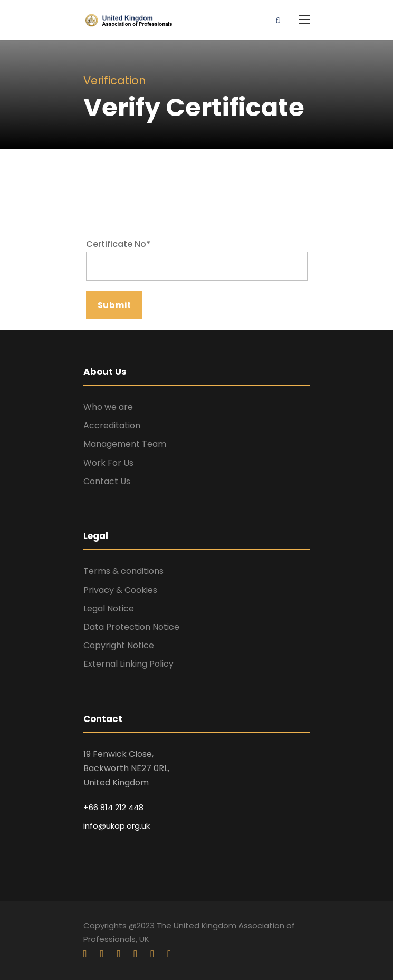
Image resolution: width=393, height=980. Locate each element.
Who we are (108, 407)
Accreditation (112, 425)
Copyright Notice (119, 645)
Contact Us (107, 481)
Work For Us (108, 463)
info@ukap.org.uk (117, 826)
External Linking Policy (128, 664)
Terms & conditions (123, 571)
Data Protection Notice (131, 627)
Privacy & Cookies (120, 590)
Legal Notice (109, 608)
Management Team (125, 444)
